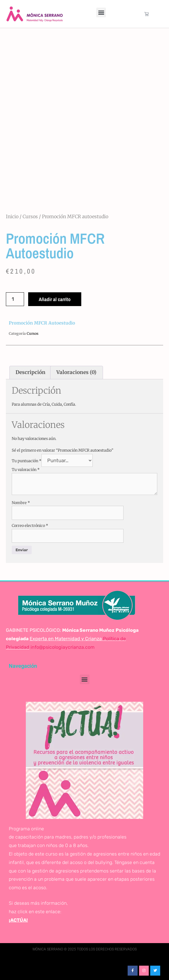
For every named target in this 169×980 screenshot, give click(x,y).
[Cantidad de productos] (15, 299)
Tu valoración (26, 470)
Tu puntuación (27, 461)
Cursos (30, 216)
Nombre (21, 503)
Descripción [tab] (31, 372)
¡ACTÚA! (18, 920)
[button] (101, 12)
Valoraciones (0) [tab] (76, 372)
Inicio (12, 216)
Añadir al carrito (55, 299)
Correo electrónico (30, 526)
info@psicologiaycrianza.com (62, 647)
